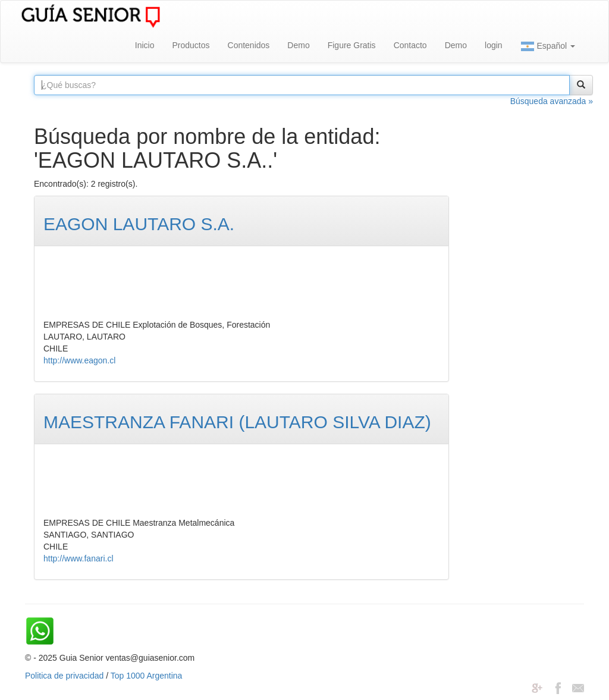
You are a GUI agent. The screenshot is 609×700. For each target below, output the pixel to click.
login (494, 45)
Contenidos (249, 45)
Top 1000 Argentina (147, 676)
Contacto (410, 45)
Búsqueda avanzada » (552, 101)
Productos (191, 45)
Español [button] (548, 46)
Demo (298, 45)
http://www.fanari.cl (79, 558)
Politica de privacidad (64, 676)
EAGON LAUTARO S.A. (139, 224)
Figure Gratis (352, 45)
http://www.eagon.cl (79, 360)
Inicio (145, 45)
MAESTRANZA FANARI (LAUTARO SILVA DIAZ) (237, 422)
